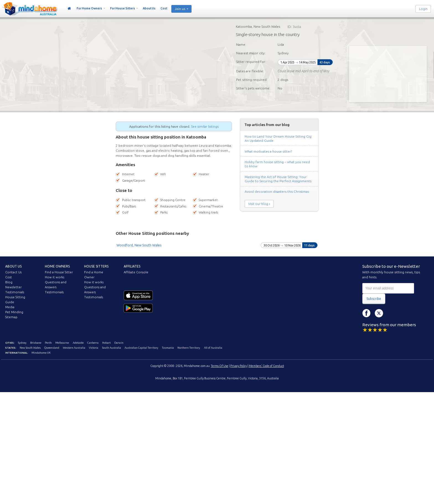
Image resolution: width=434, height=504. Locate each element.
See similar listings (205, 126)
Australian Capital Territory (141, 348)
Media (10, 307)
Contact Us (13, 272)
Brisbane (36, 343)
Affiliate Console (136, 272)
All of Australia (213, 348)
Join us (180, 9)
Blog (9, 282)
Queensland (52, 348)
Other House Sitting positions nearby (152, 233)
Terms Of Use (220, 366)
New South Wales (30, 348)
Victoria (94, 348)
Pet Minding (14, 312)
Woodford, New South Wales (139, 245)
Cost (164, 8)
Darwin (119, 343)
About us (13, 266)
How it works (55, 277)
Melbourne (62, 343)
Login (423, 9)
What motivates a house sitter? (268, 151)
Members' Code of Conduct (266, 366)
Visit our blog (258, 204)
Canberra (93, 343)
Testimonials (15, 292)
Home (69, 9)
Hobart (106, 343)
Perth (48, 343)
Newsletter (13, 287)
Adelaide (78, 343)
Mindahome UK (41, 353)
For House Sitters (123, 8)
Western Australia (74, 348)
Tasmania (168, 348)
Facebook (366, 313)
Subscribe (374, 299)
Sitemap (11, 317)
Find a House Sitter (59, 272)
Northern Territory (189, 348)
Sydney (22, 343)
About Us (149, 8)
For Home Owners (89, 8)
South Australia (112, 348)
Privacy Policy (239, 366)
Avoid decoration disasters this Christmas (277, 191)
